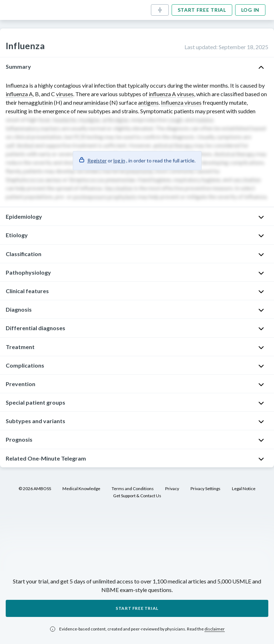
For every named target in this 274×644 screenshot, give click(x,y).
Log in (250, 10)
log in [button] (119, 160)
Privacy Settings (205, 489)
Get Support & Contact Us (137, 496)
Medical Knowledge (81, 489)
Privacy (172, 489)
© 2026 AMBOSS (35, 489)
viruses (65, 94)
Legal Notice (244, 489)
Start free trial (202, 10)
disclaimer (215, 629)
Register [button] (97, 160)
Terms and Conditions (133, 489)
